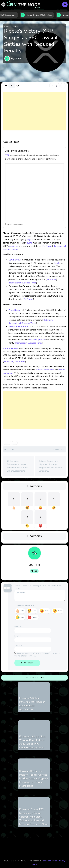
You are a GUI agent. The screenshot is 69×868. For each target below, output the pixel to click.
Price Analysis (10, 348)
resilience (14, 246)
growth (41, 340)
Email (17, 636)
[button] (3, 5)
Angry (35, 617)
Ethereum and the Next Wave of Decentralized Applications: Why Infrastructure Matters (32, 742)
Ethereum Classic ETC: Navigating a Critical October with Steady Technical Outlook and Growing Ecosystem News (34, 817)
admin (34, 564)
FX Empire (47, 246)
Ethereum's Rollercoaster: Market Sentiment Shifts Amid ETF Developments (17, 466)
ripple (7, 443)
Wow (60, 611)
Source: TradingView (14, 224)
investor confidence (45, 370)
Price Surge (15, 310)
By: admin (17, 59)
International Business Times (23, 283)
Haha (47, 611)
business (33, 340)
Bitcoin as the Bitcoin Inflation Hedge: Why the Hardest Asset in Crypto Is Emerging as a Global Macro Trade (34, 778)
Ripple (57, 263)
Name (18, 627)
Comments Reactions (24, 605)
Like (23, 611)
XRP (7, 155)
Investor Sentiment (19, 327)
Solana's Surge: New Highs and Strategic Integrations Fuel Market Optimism (50, 466)
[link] (63, 86)
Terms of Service (49, 861)
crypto (29, 243)
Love (35, 611)
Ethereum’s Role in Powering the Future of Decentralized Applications (32, 704)
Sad (23, 617)
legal (29, 240)
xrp (15, 443)
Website (18, 645)
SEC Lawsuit (15, 260)
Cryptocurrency (11, 26)
